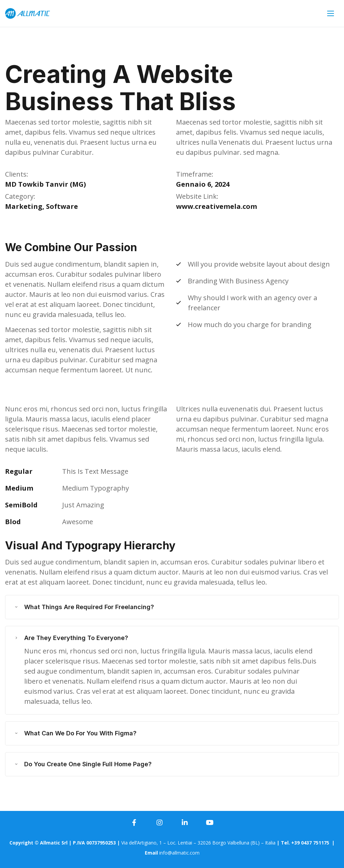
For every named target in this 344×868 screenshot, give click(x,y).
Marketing (24, 206)
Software (62, 206)
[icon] (134, 823)
